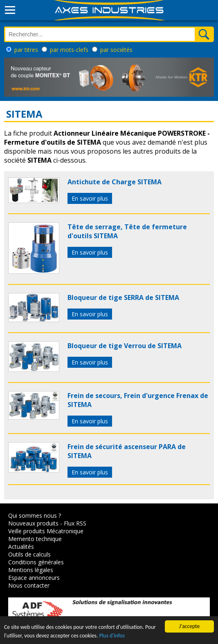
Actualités (21, 547)
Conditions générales (36, 562)
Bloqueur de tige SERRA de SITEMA (123, 297)
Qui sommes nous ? (35, 515)
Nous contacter (29, 585)
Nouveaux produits (33, 523)
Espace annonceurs (34, 578)
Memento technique (35, 539)
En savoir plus (90, 198)
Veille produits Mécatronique (46, 531)
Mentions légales (31, 570)
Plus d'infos (112, 636)
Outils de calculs (29, 554)
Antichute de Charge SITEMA (115, 182)
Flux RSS (75, 523)
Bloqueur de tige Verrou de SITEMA (125, 346)
